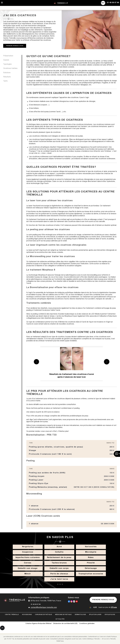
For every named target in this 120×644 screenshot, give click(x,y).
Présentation (8, 56)
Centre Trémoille (12, 615)
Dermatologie (80, 615)
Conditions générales (87, 624)
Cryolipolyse (110, 615)
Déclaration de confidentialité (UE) (65, 624)
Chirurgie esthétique (43, 615)
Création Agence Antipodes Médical (38, 624)
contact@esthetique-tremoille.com (43, 607)
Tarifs (5, 81)
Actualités (60, 619)
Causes (6, 60)
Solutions (7, 73)
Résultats (7, 77)
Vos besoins (27, 615)
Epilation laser (95, 615)
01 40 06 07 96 (34, 604)
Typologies (7, 64)
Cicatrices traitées (10, 68)
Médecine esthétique (63, 615)
